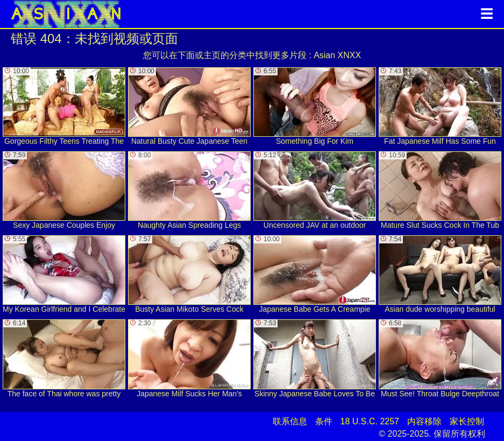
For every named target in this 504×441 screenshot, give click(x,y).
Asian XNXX (337, 55)
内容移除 (424, 421)
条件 (324, 421)
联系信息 (290, 421)
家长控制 (467, 421)
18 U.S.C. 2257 (370, 421)
